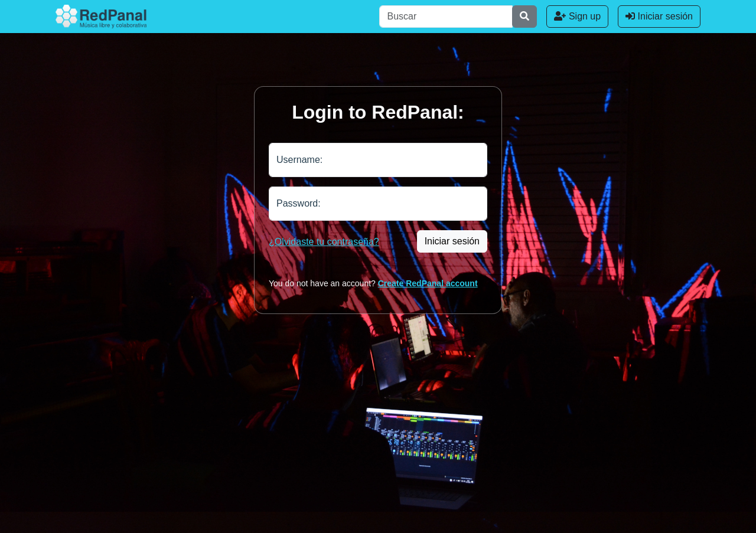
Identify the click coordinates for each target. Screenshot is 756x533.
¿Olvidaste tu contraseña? (324, 242)
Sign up (577, 16)
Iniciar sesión (659, 16)
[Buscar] (446, 17)
